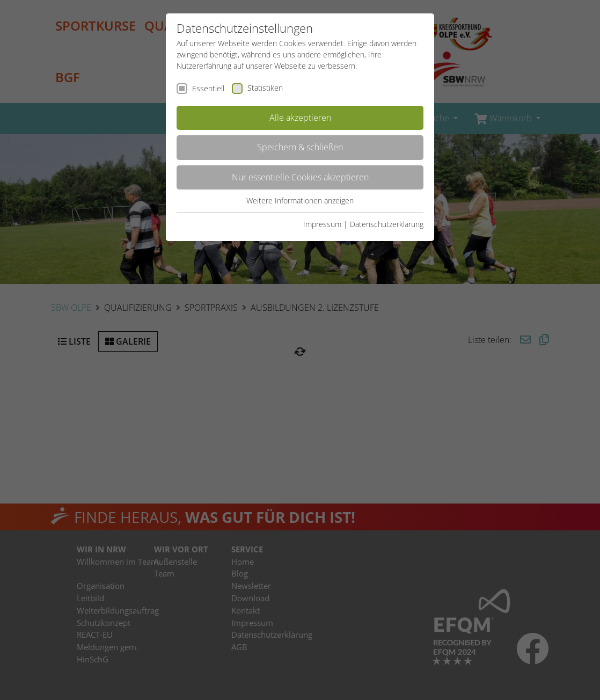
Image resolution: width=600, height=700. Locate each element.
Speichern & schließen (300, 147)
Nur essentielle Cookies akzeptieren (300, 177)
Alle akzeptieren (300, 118)
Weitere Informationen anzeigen (300, 200)
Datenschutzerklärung (387, 224)
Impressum (322, 224)
